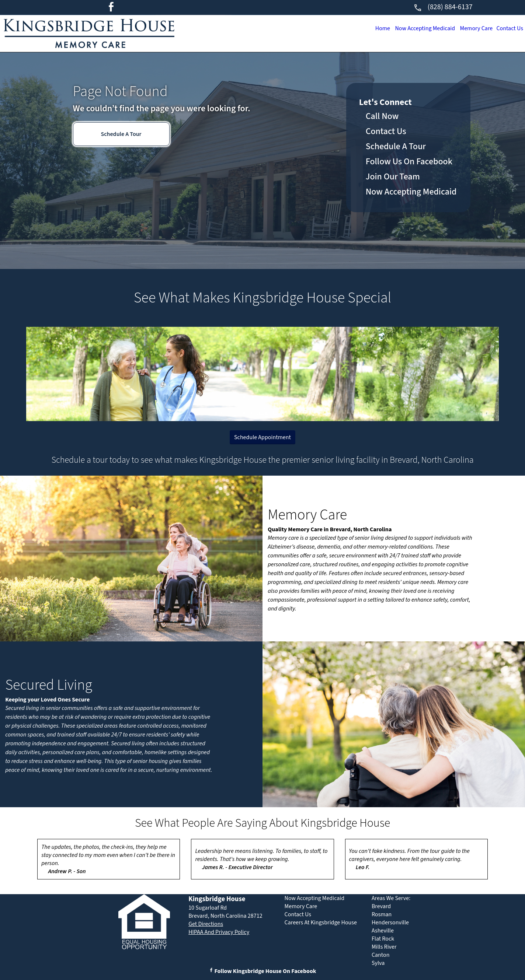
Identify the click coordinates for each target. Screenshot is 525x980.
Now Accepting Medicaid (419, 28)
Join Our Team (393, 177)
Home (375, 28)
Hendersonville (390, 923)
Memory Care (473, 28)
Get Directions (206, 924)
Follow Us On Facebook (409, 162)
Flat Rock (383, 939)
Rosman (382, 914)
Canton (381, 955)
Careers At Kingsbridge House (321, 923)
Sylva (378, 963)
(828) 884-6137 (443, 7)
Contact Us (509, 28)
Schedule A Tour (121, 134)
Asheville (383, 931)
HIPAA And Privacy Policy (219, 932)
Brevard (381, 906)
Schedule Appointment (262, 437)
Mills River (384, 947)
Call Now (382, 116)
